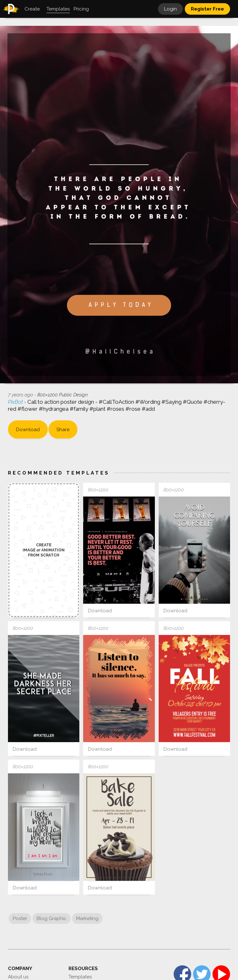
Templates (80, 977)
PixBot (16, 402)
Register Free (207, 9)
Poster (20, 918)
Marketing (87, 918)
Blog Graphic (52, 918)
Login (170, 9)
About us (18, 977)
